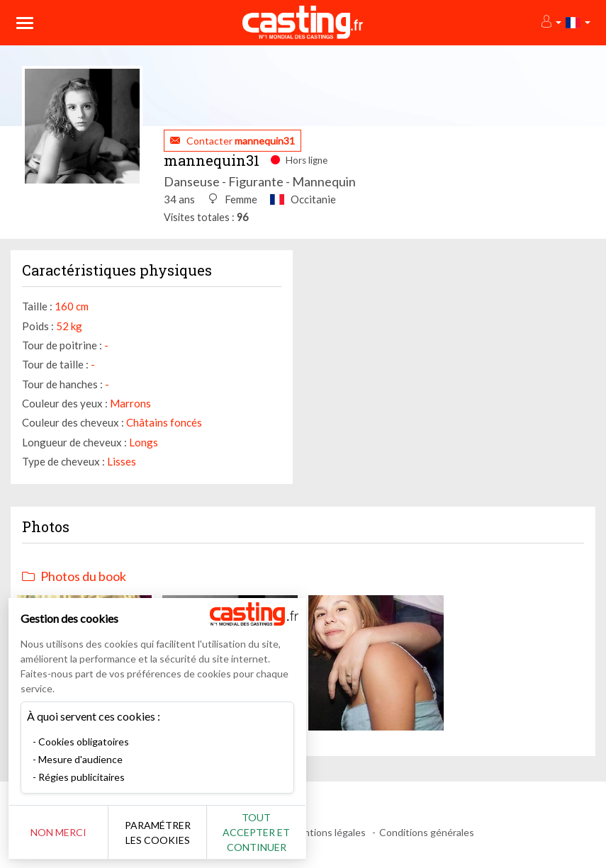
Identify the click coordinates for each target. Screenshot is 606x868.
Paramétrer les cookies (158, 833)
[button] (550, 22)
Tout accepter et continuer (256, 832)
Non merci (58, 832)
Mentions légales (328, 832)
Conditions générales (427, 832)
